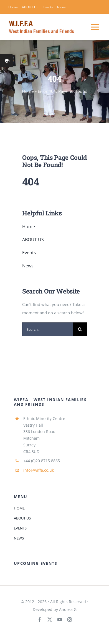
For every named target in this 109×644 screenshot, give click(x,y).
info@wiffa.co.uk (39, 470)
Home (28, 91)
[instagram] (70, 620)
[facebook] (40, 620)
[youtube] (60, 620)
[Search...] (48, 329)
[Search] (80, 329)
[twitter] (50, 620)
